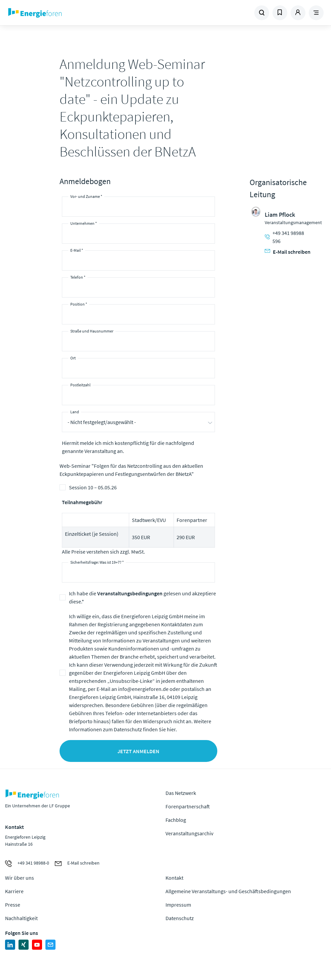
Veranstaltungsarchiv (189, 833)
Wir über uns (20, 878)
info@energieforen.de (143, 689)
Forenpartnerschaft (188, 806)
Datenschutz (180, 918)
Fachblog (176, 820)
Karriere (14, 891)
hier (171, 729)
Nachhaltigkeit (21, 918)
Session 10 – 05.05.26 (93, 487)
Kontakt (174, 878)
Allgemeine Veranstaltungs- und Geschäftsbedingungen (228, 891)
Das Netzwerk (181, 793)
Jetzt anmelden (138, 751)
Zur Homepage (65, 13)
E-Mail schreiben (288, 252)
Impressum (178, 905)
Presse (13, 905)
